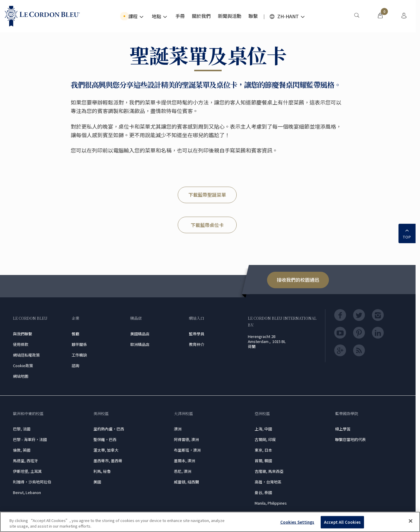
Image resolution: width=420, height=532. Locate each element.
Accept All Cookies (342, 522)
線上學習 (343, 429)
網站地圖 (21, 376)
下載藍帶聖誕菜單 (207, 195)
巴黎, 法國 (22, 429)
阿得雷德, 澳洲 (186, 439)
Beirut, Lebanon (27, 492)
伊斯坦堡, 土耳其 (27, 471)
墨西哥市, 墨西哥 (108, 461)
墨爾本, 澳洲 (185, 461)
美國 (97, 482)
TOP (407, 233)
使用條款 (21, 344)
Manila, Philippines (271, 503)
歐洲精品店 (140, 344)
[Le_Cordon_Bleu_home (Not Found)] (42, 16)
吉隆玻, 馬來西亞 (269, 471)
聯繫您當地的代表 (350, 439)
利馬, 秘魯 (102, 471)
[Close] (411, 521)
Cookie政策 (23, 366)
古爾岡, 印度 (265, 439)
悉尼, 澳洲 (183, 471)
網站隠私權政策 (26, 355)
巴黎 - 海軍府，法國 (30, 439)
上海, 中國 (263, 429)
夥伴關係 (79, 344)
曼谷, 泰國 (263, 492)
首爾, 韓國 (263, 461)
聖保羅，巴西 (105, 439)
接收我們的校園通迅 (298, 280)
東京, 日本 (263, 450)
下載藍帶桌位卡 (207, 225)
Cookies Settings (297, 522)
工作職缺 (79, 355)
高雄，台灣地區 (268, 482)
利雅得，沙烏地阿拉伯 (32, 482)
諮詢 (75, 366)
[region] (210, 522)
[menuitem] (357, 16)
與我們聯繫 (23, 334)
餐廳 (75, 334)
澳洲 (178, 429)
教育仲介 (197, 344)
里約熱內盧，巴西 (109, 429)
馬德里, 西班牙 (25, 461)
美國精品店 (140, 334)
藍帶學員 (197, 334)
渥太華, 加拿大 (106, 450)
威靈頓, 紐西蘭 (186, 482)
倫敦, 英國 (22, 450)
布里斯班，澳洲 (187, 450)
